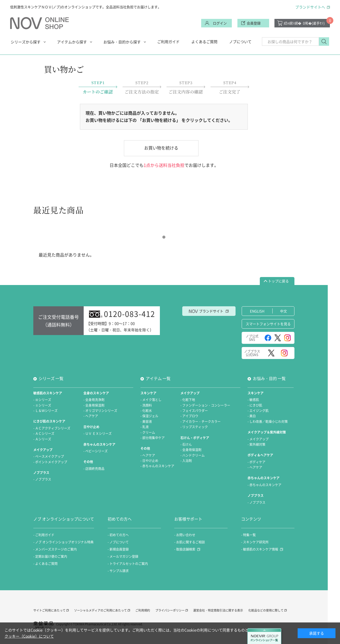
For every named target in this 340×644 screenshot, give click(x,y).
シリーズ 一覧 (51, 378)
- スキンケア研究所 (255, 542)
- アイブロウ (189, 416)
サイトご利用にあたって (49, 610)
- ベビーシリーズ (96, 451)
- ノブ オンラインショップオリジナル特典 (63, 542)
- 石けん (186, 444)
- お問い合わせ (185, 535)
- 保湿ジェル (149, 416)
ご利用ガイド (168, 42)
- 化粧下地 (188, 400)
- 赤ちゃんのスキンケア (157, 466)
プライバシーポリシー (170, 610)
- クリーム (148, 432)
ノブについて (240, 42)
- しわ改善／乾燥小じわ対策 (268, 422)
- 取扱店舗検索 (185, 549)
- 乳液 (145, 427)
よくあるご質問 (204, 42)
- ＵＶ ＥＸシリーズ (98, 434)
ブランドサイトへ (310, 7)
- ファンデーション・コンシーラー (205, 405)
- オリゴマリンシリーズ (100, 411)
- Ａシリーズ (42, 439)
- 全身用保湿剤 (94, 405)
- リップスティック (194, 427)
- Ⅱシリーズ (42, 405)
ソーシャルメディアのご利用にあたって (100, 610)
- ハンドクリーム (193, 455)
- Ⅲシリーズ (42, 400)
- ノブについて (118, 542)
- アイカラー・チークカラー (201, 422)
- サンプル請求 (118, 571)
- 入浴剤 (186, 461)
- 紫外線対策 (256, 444)
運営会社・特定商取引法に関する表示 (218, 610)
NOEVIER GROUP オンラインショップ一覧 (265, 636)
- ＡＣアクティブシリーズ (52, 428)
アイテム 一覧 (158, 378)
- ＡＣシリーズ (44, 434)
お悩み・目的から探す (122, 42)
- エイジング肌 (258, 411)
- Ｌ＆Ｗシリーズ (45, 411)
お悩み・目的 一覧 (269, 378)
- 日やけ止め (149, 461)
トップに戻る (278, 281)
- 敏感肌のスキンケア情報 (260, 549)
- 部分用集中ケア (153, 438)
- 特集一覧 (248, 535)
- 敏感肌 (253, 400)
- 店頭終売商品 (94, 469)
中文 (284, 311)
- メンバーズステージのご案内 (55, 549)
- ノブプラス (42, 479)
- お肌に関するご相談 (190, 542)
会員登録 (254, 23)
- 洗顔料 (146, 405)
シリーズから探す (26, 42)
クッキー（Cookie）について (29, 636)
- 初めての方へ (118, 535)
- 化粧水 (146, 411)
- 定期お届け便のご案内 (50, 556)
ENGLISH (257, 311)
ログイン (220, 23)
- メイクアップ (258, 439)
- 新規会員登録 (118, 549)
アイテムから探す (72, 42)
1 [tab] (164, 237)
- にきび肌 (255, 405)
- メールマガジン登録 (123, 556)
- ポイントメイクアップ (50, 462)
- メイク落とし (151, 400)
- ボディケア (256, 462)
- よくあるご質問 (45, 564)
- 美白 (252, 416)
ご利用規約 (143, 610)
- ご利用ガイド (44, 535)
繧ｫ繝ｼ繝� (304, 23)
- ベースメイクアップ (49, 456)
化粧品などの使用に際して (266, 610)
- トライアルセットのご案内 (128, 564)
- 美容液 (146, 422)
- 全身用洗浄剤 (94, 400)
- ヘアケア (91, 416)
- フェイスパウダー (194, 411)
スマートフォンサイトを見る (268, 324)
